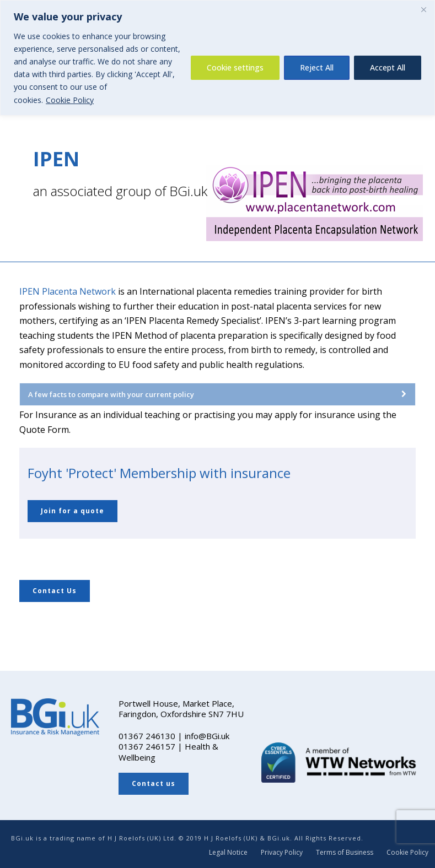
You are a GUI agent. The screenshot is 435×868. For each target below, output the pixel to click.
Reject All (317, 67)
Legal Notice (228, 853)
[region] (218, 58)
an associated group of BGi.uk (120, 191)
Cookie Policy (70, 100)
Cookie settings (235, 67)
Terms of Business (345, 853)
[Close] (423, 9)
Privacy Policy (282, 853)
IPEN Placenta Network (68, 291)
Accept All (388, 67)
